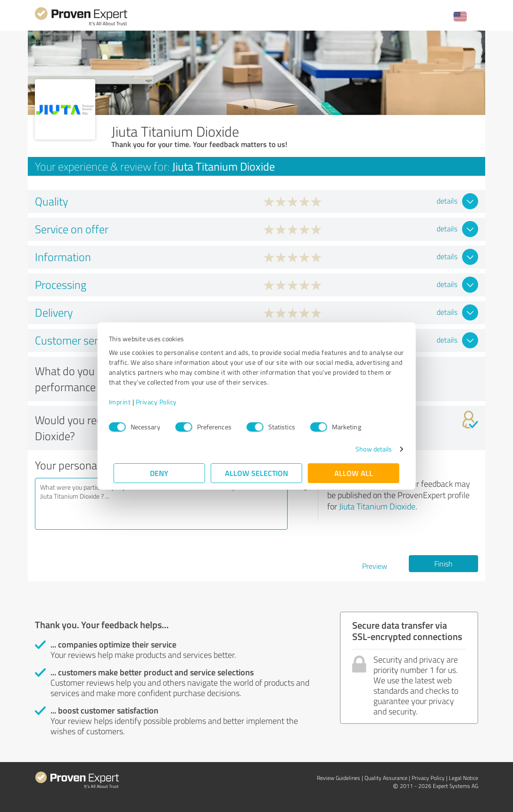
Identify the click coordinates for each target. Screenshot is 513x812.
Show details (369, 449)
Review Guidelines (339, 778)
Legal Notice (463, 778)
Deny (160, 473)
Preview (375, 566)
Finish (443, 564)
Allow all (354, 473)
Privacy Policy (161, 402)
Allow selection (256, 473)
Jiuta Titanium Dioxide (377, 506)
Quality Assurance (386, 778)
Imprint (125, 402)
